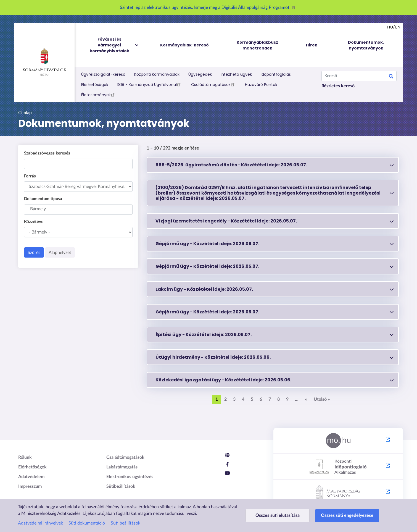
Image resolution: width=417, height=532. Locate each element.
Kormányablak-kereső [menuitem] (184, 45)
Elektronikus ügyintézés (130, 477)
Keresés (391, 77)
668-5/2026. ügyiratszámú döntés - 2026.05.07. (231, 165)
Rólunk (25, 457)
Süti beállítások (126, 523)
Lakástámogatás (122, 467)
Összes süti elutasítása (278, 515)
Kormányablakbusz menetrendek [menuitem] (257, 45)
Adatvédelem (31, 477)
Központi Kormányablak (157, 74)
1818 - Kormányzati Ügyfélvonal (150, 84)
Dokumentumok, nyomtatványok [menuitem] (366, 45)
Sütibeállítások (121, 486)
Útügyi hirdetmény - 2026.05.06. (213, 357)
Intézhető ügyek (236, 74)
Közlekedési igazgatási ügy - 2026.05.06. (223, 380)
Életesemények (99, 95)
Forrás (30, 176)
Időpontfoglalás (276, 74)
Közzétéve (34, 222)
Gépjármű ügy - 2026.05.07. (207, 244)
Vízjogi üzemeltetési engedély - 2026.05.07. (226, 221)
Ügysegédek (200, 74)
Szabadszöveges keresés (47, 153)
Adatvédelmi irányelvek (40, 523)
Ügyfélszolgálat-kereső (103, 74)
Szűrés (34, 253)
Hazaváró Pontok (261, 85)
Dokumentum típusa (43, 199)
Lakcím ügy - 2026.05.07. (204, 289)
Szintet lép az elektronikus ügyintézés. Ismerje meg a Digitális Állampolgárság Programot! (208, 7)
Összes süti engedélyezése (347, 515)
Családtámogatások (214, 84)
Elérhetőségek (95, 85)
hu (390, 27)
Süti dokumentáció (87, 523)
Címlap (25, 113)
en (398, 27)
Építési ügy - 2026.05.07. (204, 335)
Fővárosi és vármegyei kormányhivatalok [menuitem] (115, 45)
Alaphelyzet (60, 253)
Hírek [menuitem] (312, 45)
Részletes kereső (338, 86)
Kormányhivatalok (44, 60)
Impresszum (30, 486)
